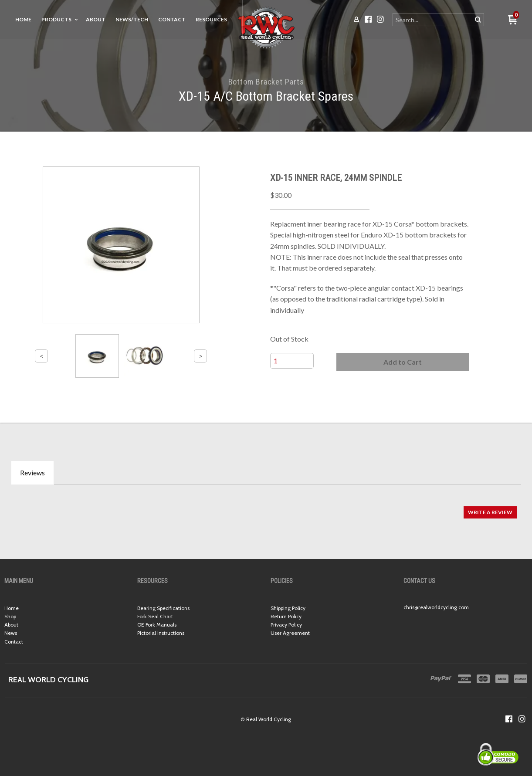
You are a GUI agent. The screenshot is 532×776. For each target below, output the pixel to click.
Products (56, 19)
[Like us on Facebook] (509, 719)
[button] (403, 362)
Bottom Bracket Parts (266, 82)
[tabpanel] (266, 508)
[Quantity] (292, 361)
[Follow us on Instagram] (522, 719)
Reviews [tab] (32, 473)
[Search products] (433, 20)
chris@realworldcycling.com (436, 607)
